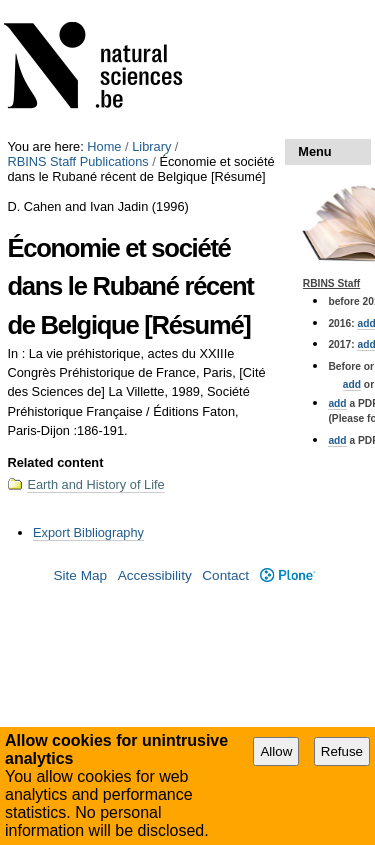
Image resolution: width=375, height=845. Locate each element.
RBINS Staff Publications (77, 161)
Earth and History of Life (95, 484)
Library (151, 146)
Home (104, 146)
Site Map (80, 575)
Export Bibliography (88, 532)
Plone (287, 575)
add (352, 384)
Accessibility (155, 575)
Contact (225, 575)
